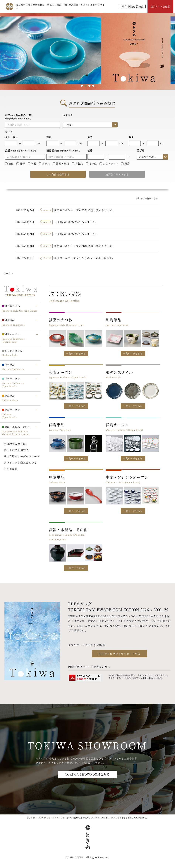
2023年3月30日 (26, 246)
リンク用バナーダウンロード (22, 456)
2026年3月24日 (26, 210)
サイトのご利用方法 (16, 450)
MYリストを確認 (160, 6)
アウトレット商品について (20, 463)
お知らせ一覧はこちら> (148, 198)
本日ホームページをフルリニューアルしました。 (84, 258)
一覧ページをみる (76, 353)
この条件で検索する (58, 174)
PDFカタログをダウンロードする (119, 654)
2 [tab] (86, 86)
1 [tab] (82, 86)
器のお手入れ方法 (15, 444)
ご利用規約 (11, 469)
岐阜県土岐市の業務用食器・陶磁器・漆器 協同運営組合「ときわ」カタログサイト (60, 6)
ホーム (7, 273)
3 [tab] (89, 86)
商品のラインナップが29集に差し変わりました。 (85, 210)
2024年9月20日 (26, 234)
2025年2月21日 (26, 222)
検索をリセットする (117, 174)
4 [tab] (93, 86)
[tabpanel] (87, 51)
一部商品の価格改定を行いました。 (76, 222)
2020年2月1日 (25, 258)
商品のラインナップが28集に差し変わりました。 (85, 246)
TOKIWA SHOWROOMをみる (87, 774)
